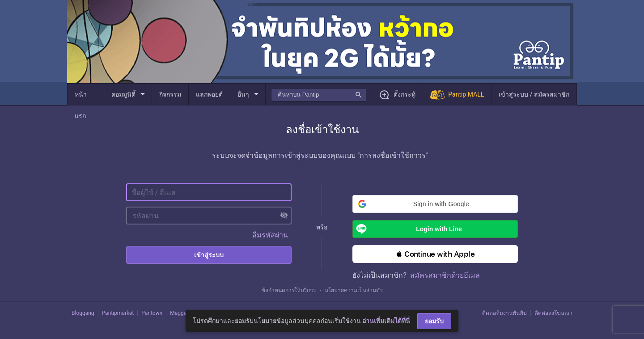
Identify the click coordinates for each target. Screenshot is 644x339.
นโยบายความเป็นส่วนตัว (354, 290)
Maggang (181, 313)
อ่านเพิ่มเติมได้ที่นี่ (386, 321)
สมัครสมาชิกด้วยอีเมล (445, 275)
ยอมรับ (434, 321)
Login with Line (407, 229)
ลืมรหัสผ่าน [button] (270, 235)
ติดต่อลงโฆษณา (553, 313)
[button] (435, 204)
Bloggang (83, 313)
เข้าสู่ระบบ (209, 255)
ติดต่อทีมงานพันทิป (504, 313)
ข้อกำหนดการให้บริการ (289, 290)
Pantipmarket (118, 313)
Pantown (152, 313)
